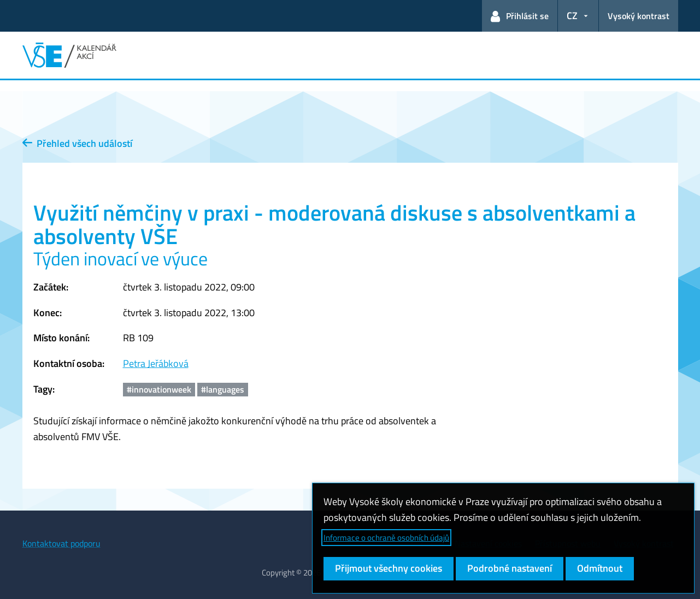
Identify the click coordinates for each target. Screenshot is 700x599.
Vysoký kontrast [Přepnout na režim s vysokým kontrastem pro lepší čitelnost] (639, 16)
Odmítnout (600, 568)
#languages (223, 389)
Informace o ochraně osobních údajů (386, 538)
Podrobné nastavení (510, 568)
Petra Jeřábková (156, 363)
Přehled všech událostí (77, 143)
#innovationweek (159, 389)
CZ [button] (572, 16)
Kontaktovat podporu (61, 543)
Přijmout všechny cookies (389, 568)
